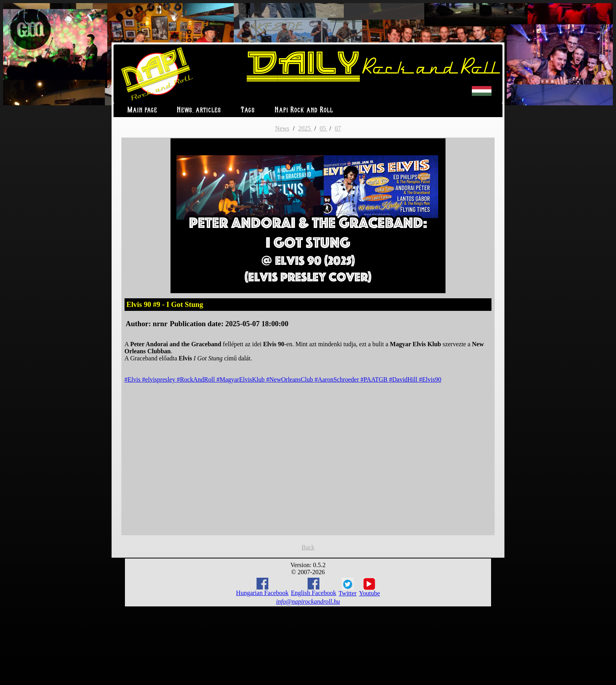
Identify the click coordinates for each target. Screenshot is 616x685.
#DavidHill (404, 379)
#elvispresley (159, 379)
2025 (305, 128)
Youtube (370, 587)
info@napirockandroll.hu (308, 601)
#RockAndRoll (197, 379)
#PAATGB (375, 379)
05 (323, 128)
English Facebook (314, 587)
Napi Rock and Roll (304, 110)
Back (308, 547)
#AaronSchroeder (338, 379)
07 (338, 128)
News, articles (199, 110)
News (282, 128)
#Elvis (133, 379)
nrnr (160, 324)
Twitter (348, 587)
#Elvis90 (430, 379)
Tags (248, 110)
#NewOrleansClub (291, 379)
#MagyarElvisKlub (241, 379)
